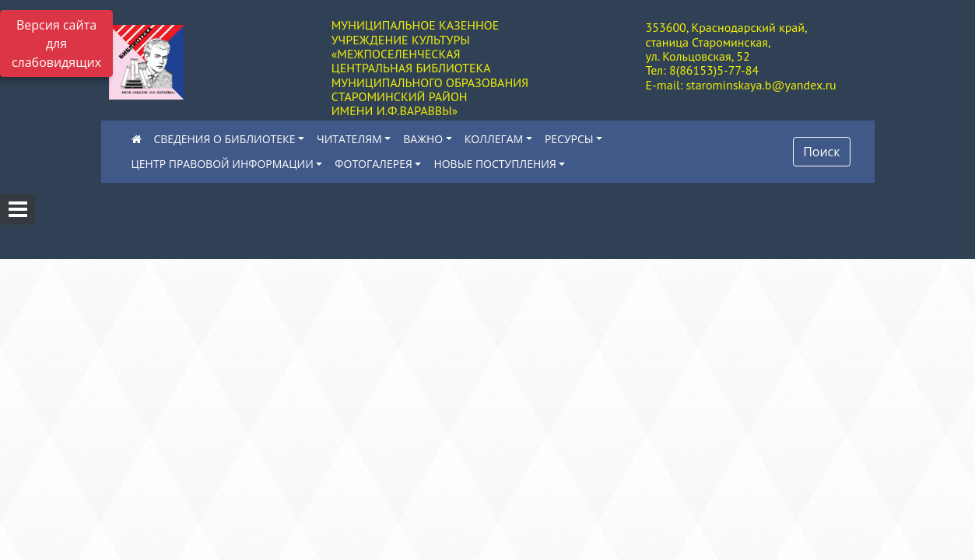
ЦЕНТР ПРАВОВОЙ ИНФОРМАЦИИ (223, 164)
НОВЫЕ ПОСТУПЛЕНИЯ (495, 164)
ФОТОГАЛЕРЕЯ (373, 164)
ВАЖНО (423, 139)
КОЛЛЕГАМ (494, 139)
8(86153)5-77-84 (714, 70)
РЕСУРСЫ (569, 139)
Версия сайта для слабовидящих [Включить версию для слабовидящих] (56, 44)
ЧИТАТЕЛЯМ (349, 139)
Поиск (821, 152)
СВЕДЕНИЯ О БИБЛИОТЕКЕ (225, 139)
